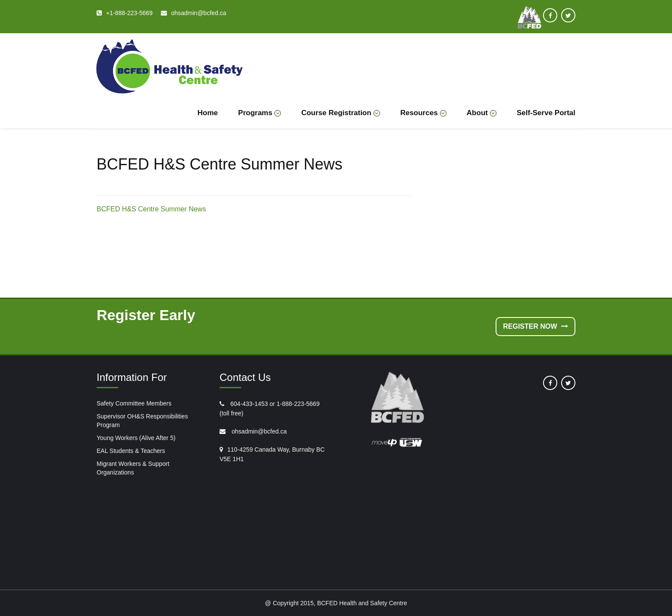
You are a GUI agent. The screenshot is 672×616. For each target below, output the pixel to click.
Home (208, 113)
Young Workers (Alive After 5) (136, 438)
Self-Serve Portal (546, 113)
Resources (423, 113)
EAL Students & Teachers (131, 451)
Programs (259, 113)
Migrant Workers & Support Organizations (133, 468)
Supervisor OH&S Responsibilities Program (142, 421)
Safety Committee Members (134, 403)
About (482, 113)
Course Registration (340, 113)
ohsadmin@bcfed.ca (258, 431)
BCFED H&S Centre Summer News (151, 209)
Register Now (535, 326)
